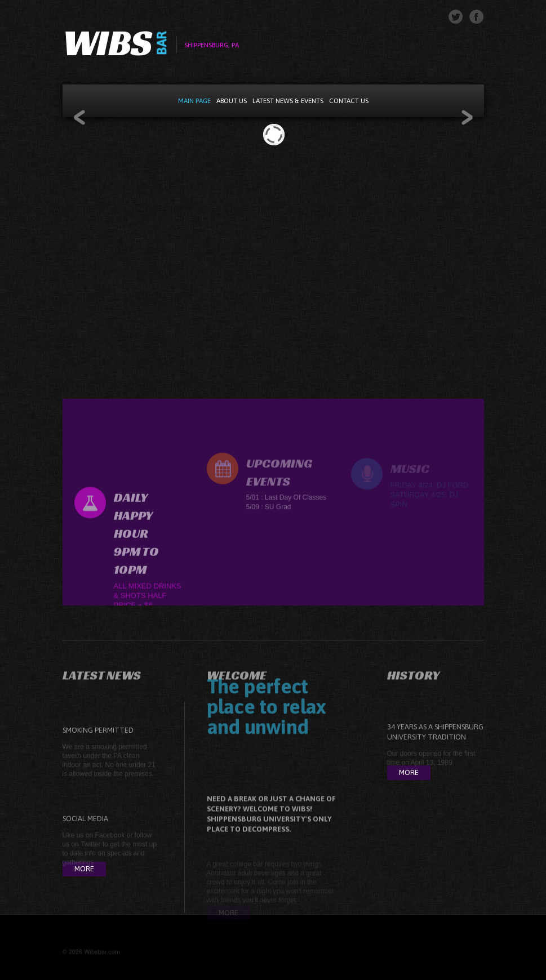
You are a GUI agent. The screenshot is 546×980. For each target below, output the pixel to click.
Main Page (194, 101)
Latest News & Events (288, 101)
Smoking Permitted (98, 749)
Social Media (85, 837)
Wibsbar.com (102, 955)
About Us (232, 101)
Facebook (110, 854)
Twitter (90, 863)
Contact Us (349, 101)
